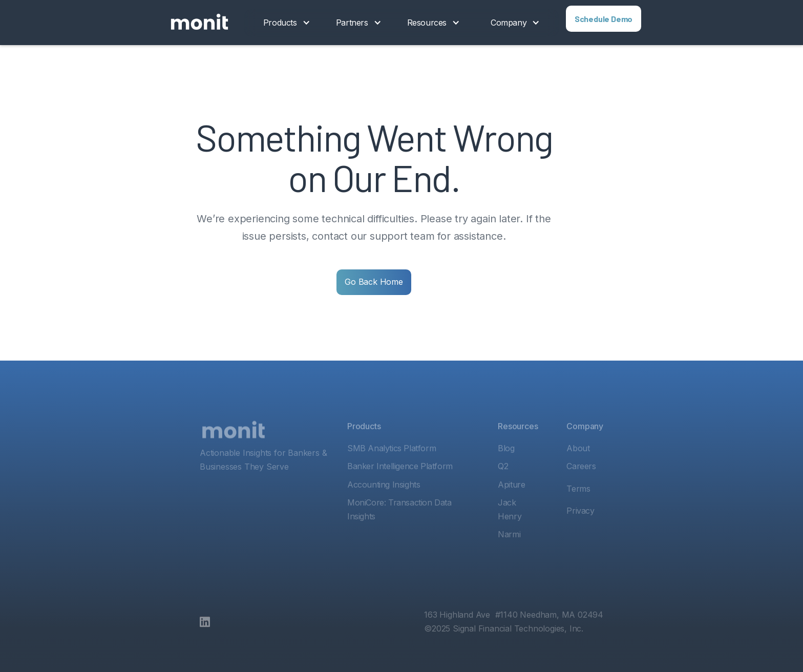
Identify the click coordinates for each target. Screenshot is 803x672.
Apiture (511, 503)
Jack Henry (510, 528)
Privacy (580, 529)
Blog (506, 467)
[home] (199, 23)
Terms (578, 507)
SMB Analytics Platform (392, 467)
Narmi (509, 553)
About (578, 467)
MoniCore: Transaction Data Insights (399, 528)
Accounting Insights (384, 503)
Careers (581, 485)
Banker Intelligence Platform (400, 485)
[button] (287, 23)
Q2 (503, 485)
